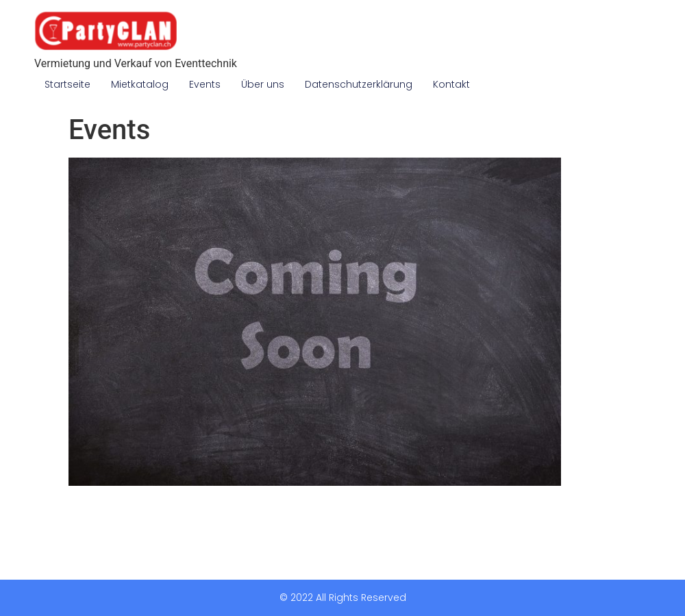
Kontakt (451, 84)
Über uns (263, 84)
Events (205, 84)
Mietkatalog (140, 84)
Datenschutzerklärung (359, 84)
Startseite (67, 84)
